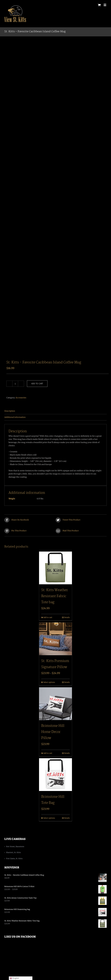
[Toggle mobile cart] (99, 5)
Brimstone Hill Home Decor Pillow (53, 732)
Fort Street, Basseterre (15, 846)
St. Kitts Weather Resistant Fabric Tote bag (55, 596)
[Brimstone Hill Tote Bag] (55, 775)
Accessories (21, 398)
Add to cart (37, 384)
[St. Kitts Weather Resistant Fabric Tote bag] (55, 568)
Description (10, 411)
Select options (49, 682)
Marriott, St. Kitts (13, 852)
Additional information (15, 417)
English (14, 978)
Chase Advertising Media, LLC (88, 960)
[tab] (55, 411)
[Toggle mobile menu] (105, 5)
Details (67, 617)
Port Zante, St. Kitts (14, 858)
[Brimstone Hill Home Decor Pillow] (55, 704)
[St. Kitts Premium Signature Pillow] (55, 639)
